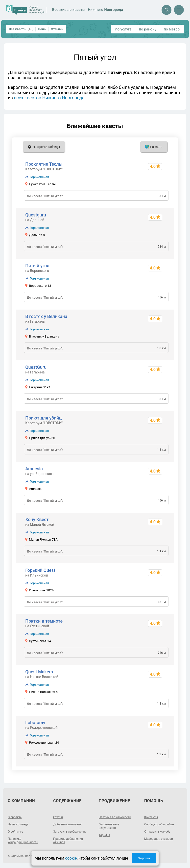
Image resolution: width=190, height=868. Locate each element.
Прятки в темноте (44, 621)
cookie (71, 858)
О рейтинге (15, 832)
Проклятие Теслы (44, 164)
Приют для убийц (43, 418)
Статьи (58, 817)
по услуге (123, 29)
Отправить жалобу (157, 832)
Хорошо (144, 858)
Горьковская (39, 177)
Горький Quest (40, 570)
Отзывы (57, 29)
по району (147, 29)
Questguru (36, 215)
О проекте (15, 817)
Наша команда (18, 824)
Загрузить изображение (70, 832)
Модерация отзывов (159, 839)
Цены (42, 29)
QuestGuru (36, 367)
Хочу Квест (37, 519)
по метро (172, 29)
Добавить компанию (68, 824)
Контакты (151, 817)
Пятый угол (37, 266)
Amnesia (34, 469)
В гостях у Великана (46, 316)
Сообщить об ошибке (159, 824)
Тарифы (104, 835)
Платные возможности (115, 817)
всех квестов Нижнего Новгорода (49, 98)
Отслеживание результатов (109, 826)
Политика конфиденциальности (23, 841)
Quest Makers (39, 672)
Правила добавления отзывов (68, 841)
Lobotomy (35, 723)
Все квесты (21, 29)
